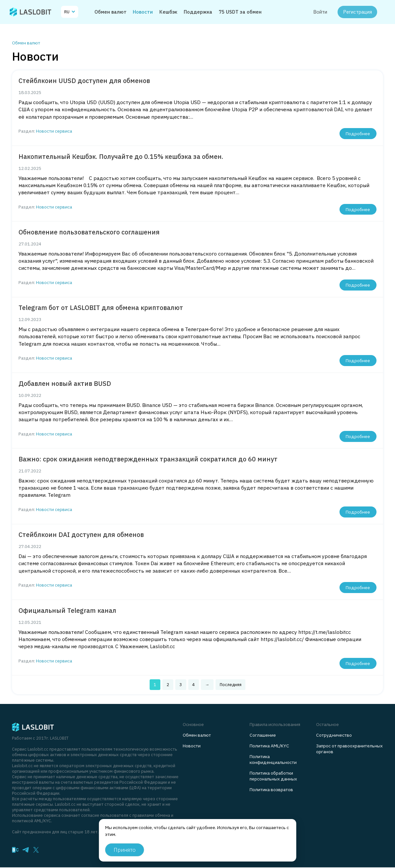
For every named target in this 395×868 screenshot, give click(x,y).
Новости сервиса (54, 131)
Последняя (231, 685)
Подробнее (358, 134)
